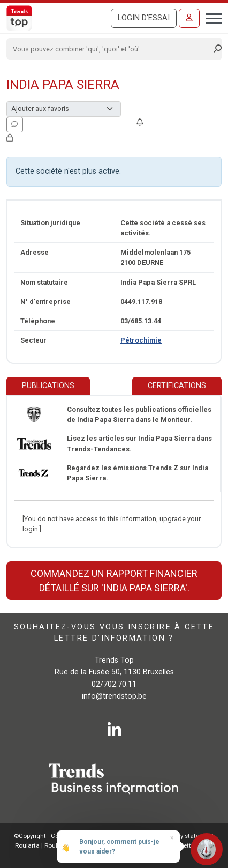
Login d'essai (144, 18)
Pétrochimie (141, 340)
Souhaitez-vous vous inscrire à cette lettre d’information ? (114, 633)
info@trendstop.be (114, 696)
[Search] (111, 49)
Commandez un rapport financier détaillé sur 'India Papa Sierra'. (114, 581)
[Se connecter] (189, 18)
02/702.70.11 (114, 684)
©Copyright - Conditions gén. (55, 836)
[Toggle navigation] (211, 17)
